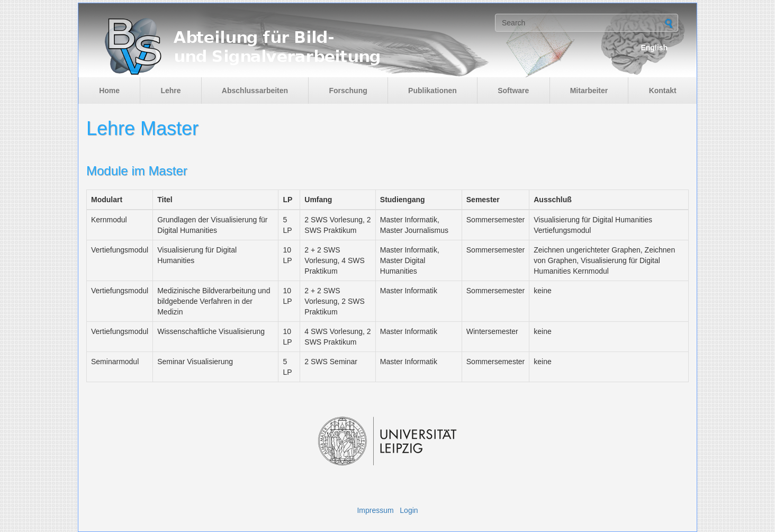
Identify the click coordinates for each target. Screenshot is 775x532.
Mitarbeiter (589, 91)
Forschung (348, 91)
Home (109, 91)
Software (513, 91)
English (654, 48)
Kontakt (663, 91)
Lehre (170, 91)
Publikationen (432, 91)
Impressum (375, 510)
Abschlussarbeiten (255, 91)
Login (409, 510)
